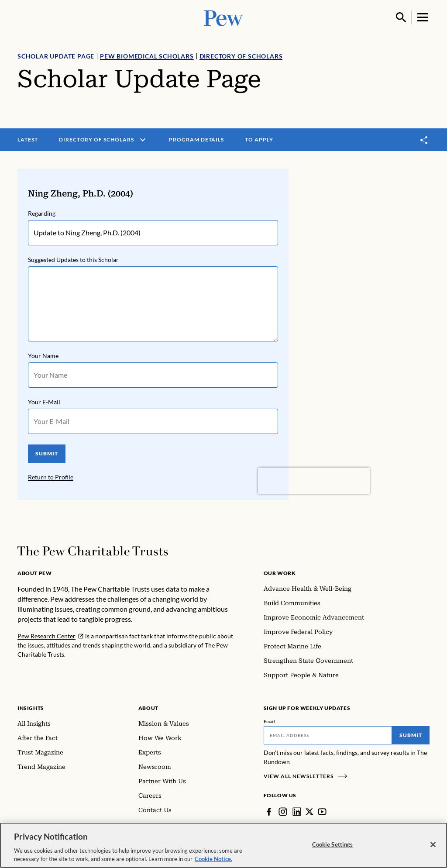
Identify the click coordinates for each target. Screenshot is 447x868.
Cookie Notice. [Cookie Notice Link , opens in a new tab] (213, 859)
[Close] (433, 845)
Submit (411, 735)
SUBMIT (47, 453)
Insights (31, 708)
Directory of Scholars (241, 56)
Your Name (43, 356)
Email (270, 721)
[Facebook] (269, 812)
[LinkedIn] (297, 812)
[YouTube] (322, 812)
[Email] (328, 735)
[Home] (93, 551)
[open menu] (143, 140)
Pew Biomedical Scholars (147, 56)
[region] (223, 845)
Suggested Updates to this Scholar (73, 260)
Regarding (42, 213)
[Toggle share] (424, 140)
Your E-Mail (44, 402)
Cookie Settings (333, 844)
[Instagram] (283, 812)
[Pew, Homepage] (223, 17)
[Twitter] (309, 812)
